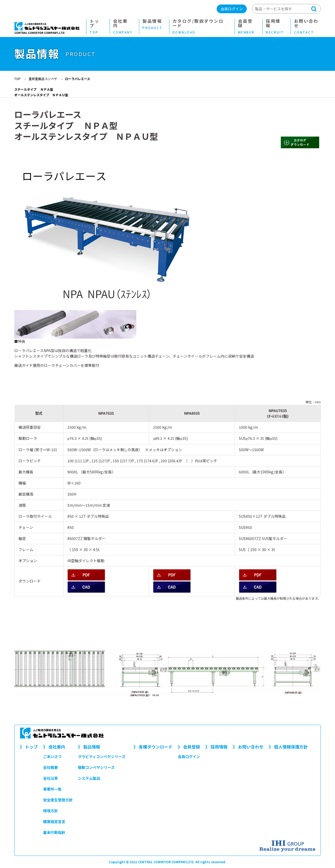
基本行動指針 (54, 832)
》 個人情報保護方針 (288, 747)
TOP (17, 79)
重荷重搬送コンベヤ (43, 79)
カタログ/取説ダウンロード (200, 27)
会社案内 (123, 27)
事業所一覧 (52, 789)
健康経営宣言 (54, 821)
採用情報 (275, 27)
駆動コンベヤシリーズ (96, 767)
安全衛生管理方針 (58, 800)
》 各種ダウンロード (153, 747)
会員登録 (247, 27)
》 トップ (29, 747)
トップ (96, 27)
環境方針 (50, 811)
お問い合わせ (307, 27)
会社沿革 (50, 778)
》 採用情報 (216, 747)
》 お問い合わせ (248, 747)
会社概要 (50, 767)
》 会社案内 (54, 747)
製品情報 (152, 24)
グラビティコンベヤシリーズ (102, 756)
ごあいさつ (52, 756)
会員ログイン (232, 9)
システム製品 (89, 778)
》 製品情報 (89, 747)
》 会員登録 (189, 747)
